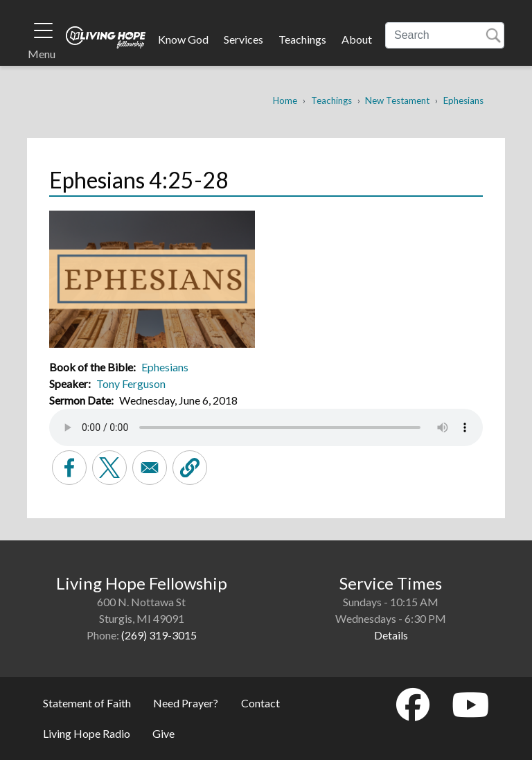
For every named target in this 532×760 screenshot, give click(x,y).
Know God (183, 39)
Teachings (302, 39)
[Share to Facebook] (69, 468)
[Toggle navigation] (43, 30)
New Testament (397, 100)
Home (285, 100)
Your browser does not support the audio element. (266, 427)
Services (243, 39)
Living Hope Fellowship (106, 37)
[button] (190, 468)
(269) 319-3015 (159, 635)
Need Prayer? (186, 703)
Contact (260, 703)
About (357, 39)
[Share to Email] (150, 468)
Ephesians (463, 100)
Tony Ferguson (131, 383)
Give (163, 733)
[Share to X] (109, 468)
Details (391, 635)
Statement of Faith (87, 703)
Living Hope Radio (87, 733)
